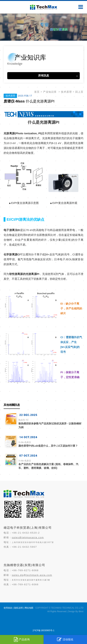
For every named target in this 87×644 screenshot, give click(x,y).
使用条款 (8, 608)
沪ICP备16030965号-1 (43, 630)
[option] (43, 27)
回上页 (79, 92)
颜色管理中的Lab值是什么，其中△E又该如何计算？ (50, 444)
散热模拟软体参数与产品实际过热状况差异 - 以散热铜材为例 (50, 424)
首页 (37, 92)
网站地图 (29, 608)
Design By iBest (76, 611)
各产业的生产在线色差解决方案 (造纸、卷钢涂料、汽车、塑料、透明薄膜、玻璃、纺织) (50, 464)
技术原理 (66, 92)
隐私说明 (18, 608)
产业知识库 (50, 92)
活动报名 (65, 640)
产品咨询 (22, 640)
